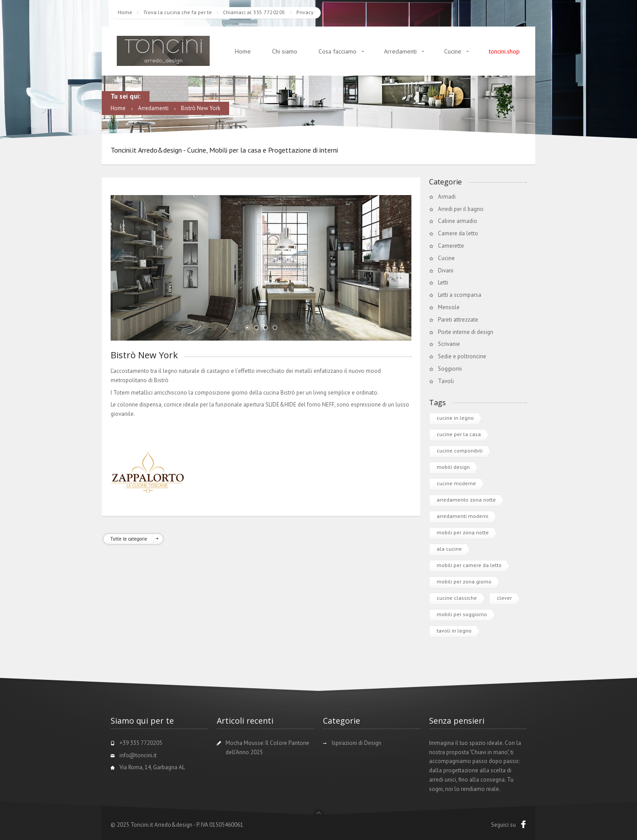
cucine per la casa (459, 434)
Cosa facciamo (338, 51)
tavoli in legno (454, 631)
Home (125, 12)
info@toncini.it (138, 755)
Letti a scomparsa (460, 295)
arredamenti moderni (462, 516)
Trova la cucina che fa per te (178, 12)
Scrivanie (449, 344)
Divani (446, 270)
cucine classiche (457, 598)
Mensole (449, 307)
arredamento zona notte (466, 500)
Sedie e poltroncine (462, 356)
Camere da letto (458, 233)
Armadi (447, 197)
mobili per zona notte (463, 532)
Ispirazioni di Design (357, 743)
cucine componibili (460, 451)
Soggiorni (450, 369)
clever (504, 598)
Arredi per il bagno (461, 209)
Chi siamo (285, 51)
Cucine (453, 51)
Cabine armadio (458, 221)
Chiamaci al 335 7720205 (254, 12)
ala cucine (449, 549)
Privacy (305, 12)
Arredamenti (400, 51)
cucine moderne (456, 483)
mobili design (453, 467)
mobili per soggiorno (462, 614)
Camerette (451, 246)
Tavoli (446, 381)
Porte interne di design (466, 332)
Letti (443, 282)
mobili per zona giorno (464, 581)
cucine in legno (455, 418)
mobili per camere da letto (469, 565)
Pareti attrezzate (458, 320)
